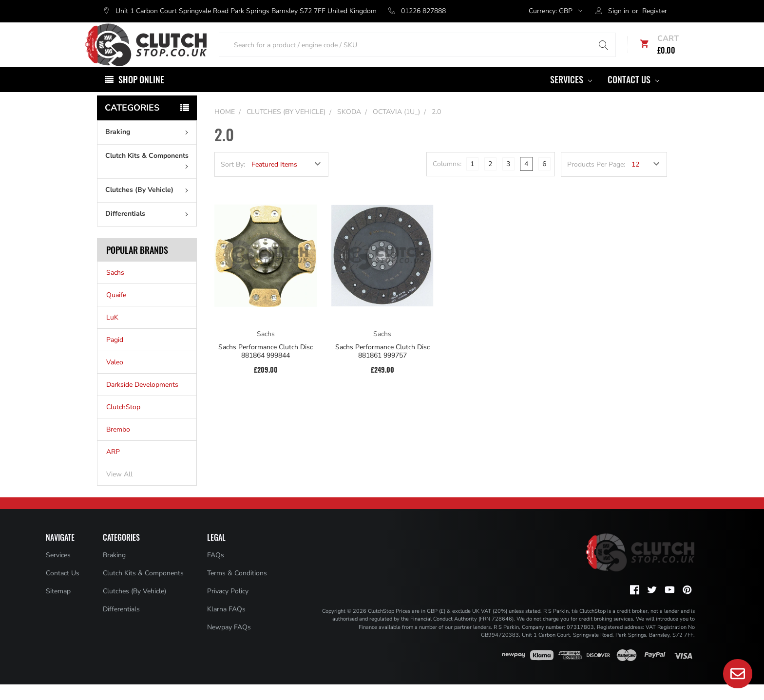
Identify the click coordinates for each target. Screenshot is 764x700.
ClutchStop (123, 423)
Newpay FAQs (229, 643)
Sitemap (58, 607)
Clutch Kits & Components (149, 175)
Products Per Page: (596, 180)
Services (571, 95)
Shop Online (141, 95)
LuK (112, 333)
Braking (149, 147)
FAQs (216, 571)
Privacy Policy (228, 607)
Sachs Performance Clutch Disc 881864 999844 (266, 367)
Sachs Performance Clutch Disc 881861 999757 (382, 367)
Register (655, 11)
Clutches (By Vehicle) (149, 205)
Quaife (116, 311)
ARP (113, 467)
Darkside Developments (142, 400)
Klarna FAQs (226, 625)
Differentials (149, 229)
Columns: (447, 180)
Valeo (115, 378)
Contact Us (633, 95)
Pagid (115, 355)
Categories (132, 123)
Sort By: (233, 180)
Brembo (118, 445)
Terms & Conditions (237, 589)
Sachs (115, 288)
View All (119, 490)
